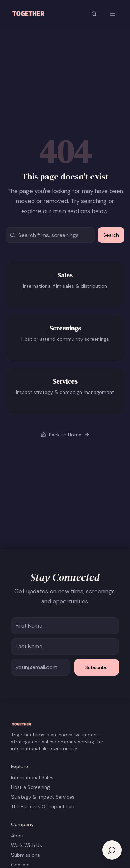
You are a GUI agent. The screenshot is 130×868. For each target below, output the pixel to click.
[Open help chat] (112, 850)
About (18, 836)
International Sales (32, 777)
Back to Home (65, 435)
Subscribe (97, 667)
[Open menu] (113, 14)
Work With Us (27, 845)
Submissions (25, 855)
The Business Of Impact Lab (43, 806)
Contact (21, 865)
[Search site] (94, 14)
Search (111, 235)
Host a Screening (31, 787)
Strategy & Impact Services (43, 797)
